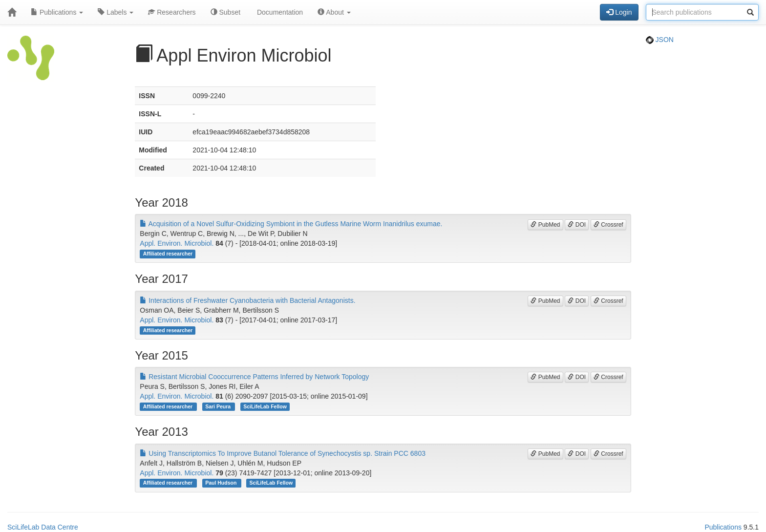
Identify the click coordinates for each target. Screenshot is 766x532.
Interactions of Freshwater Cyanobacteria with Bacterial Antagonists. (247, 300)
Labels (116, 12)
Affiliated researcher (168, 254)
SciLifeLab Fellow (265, 406)
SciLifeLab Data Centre (43, 527)
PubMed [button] (545, 225)
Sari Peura (219, 406)
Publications (57, 12)
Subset (225, 12)
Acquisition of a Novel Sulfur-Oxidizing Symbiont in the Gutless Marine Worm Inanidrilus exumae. (291, 224)
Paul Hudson (222, 483)
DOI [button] (577, 225)
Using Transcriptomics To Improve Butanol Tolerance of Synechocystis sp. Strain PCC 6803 (283, 453)
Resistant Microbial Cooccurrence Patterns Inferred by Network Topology (254, 377)
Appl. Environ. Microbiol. (177, 243)
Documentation (279, 12)
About (334, 12)
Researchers (172, 12)
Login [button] (619, 12)
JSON (660, 40)
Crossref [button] (608, 225)
